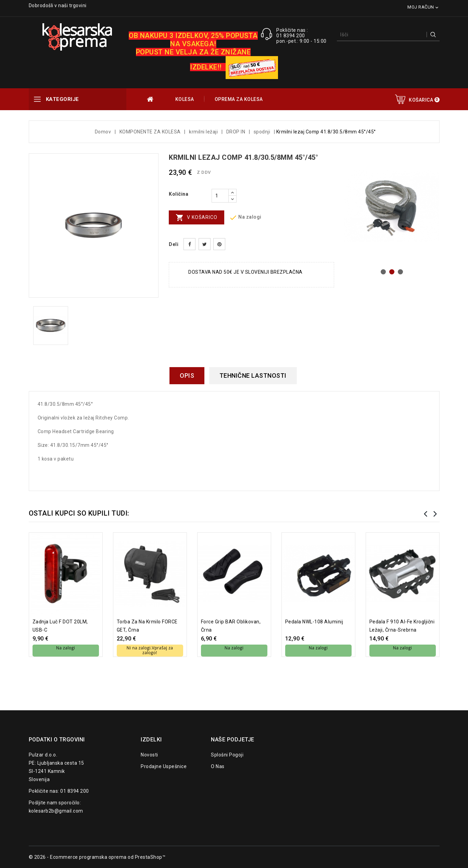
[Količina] (220, 196)
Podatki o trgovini (57, 740)
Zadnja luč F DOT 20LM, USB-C (60, 626)
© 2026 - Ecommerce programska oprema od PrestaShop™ (97, 857)
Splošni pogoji (227, 755)
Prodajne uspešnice (164, 766)
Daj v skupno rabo (189, 244)
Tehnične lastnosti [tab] (253, 375)
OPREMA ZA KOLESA (239, 99)
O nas (218, 766)
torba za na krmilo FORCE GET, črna (147, 626)
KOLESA (185, 99)
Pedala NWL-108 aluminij (314, 622)
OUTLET (151, 99)
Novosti (149, 755)
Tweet (205, 244)
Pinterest (219, 244)
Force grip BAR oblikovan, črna (231, 626)
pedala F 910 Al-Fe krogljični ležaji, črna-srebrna (402, 626)
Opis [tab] (187, 375)
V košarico (197, 218)
